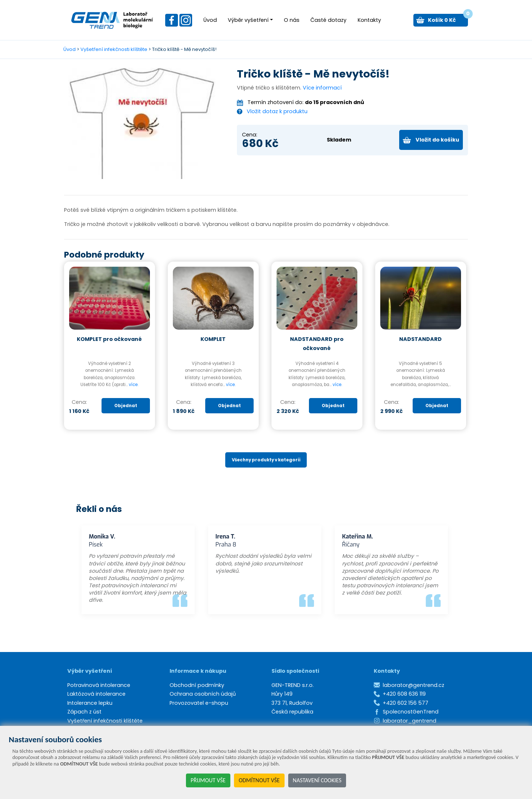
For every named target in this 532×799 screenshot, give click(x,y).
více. (134, 385)
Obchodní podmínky (197, 685)
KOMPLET (213, 339)
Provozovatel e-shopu (199, 703)
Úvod (210, 20)
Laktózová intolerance (96, 694)
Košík (448, 19)
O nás (292, 20)
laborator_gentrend (410, 721)
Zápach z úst (84, 712)
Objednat (126, 406)
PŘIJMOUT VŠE (208, 780)
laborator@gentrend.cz (414, 685)
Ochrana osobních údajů (203, 694)
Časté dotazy (328, 20)
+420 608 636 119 (404, 694)
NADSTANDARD (420, 339)
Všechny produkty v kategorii (266, 460)
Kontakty (369, 20)
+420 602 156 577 (406, 703)
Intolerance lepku (90, 703)
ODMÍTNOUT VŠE (259, 780)
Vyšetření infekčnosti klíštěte (114, 49)
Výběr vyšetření (248, 20)
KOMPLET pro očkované (109, 339)
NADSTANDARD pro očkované (317, 343)
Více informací (322, 88)
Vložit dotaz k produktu (277, 111)
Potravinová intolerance (99, 685)
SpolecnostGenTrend (411, 712)
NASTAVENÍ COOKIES (317, 780)
